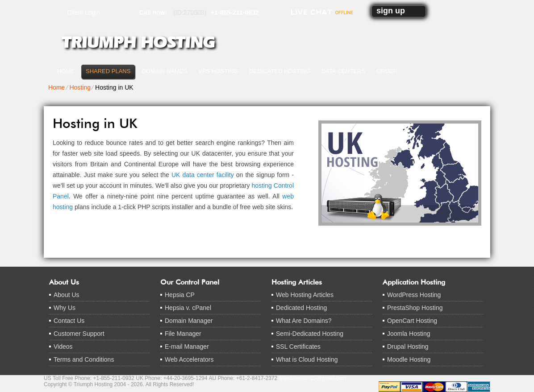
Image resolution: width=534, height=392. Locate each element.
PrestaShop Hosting (415, 308)
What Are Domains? (304, 321)
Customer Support (79, 334)
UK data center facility (203, 175)
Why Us (65, 308)
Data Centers (343, 71)
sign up (391, 11)
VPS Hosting (218, 71)
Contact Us (69, 321)
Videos (63, 347)
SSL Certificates (298, 347)
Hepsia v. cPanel (188, 308)
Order (387, 71)
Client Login (83, 12)
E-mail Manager (187, 347)
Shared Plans (108, 71)
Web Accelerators (189, 359)
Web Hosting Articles (305, 295)
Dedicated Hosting (280, 71)
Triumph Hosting (138, 42)
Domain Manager (189, 321)
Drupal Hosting (408, 347)
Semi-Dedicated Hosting (310, 334)
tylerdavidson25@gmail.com (313, 378)
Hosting (80, 87)
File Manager (183, 334)
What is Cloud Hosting (307, 359)
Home (66, 71)
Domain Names (164, 71)
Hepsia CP (180, 295)
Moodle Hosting (409, 359)
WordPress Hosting (414, 295)
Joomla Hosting (409, 334)
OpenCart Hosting (412, 321)
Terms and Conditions (84, 359)
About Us (67, 295)
